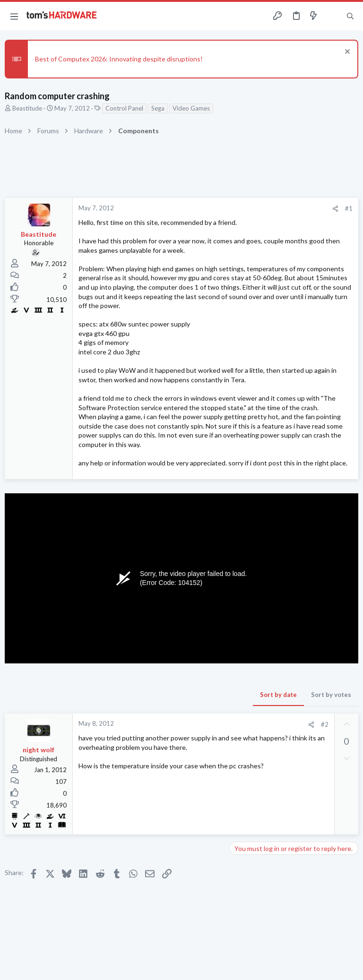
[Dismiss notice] (346, 53)
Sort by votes (331, 695)
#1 (349, 208)
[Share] (335, 209)
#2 (325, 724)
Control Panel (124, 108)
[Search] (350, 16)
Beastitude (27, 108)
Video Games (191, 108)
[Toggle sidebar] (332, 16)
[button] (14, 16)
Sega (158, 108)
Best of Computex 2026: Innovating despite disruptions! (119, 59)
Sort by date (278, 695)
